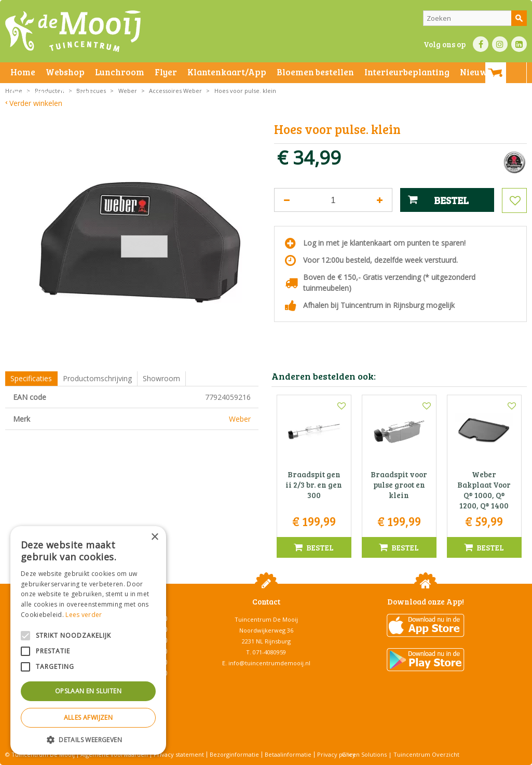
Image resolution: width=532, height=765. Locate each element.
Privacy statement (179, 754)
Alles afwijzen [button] (88, 717)
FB (481, 44)
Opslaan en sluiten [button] (88, 691)
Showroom (161, 378)
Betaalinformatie (288, 754)
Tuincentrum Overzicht (426, 754)
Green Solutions (364, 754)
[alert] (88, 640)
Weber (240, 419)
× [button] (154, 537)
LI (519, 44)
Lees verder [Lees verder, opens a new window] (84, 615)
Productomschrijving (97, 378)
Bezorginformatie (234, 754)
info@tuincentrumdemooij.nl (269, 663)
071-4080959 (269, 652)
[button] (88, 739)
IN (500, 44)
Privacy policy (336, 754)
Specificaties (31, 378)
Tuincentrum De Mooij (266, 619)
